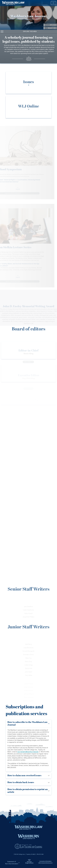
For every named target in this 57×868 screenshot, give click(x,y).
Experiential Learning (23, 19)
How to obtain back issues (21, 782)
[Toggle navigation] (53, 3)
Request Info (52, 28)
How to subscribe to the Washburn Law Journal (28, 724)
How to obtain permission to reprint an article (28, 791)
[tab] (29, 88)
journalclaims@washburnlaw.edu (28, 752)
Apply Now (53, 25)
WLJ (33, 19)
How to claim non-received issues (24, 776)
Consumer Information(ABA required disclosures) (45, 862)
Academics (11, 19)
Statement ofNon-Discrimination (12, 863)
